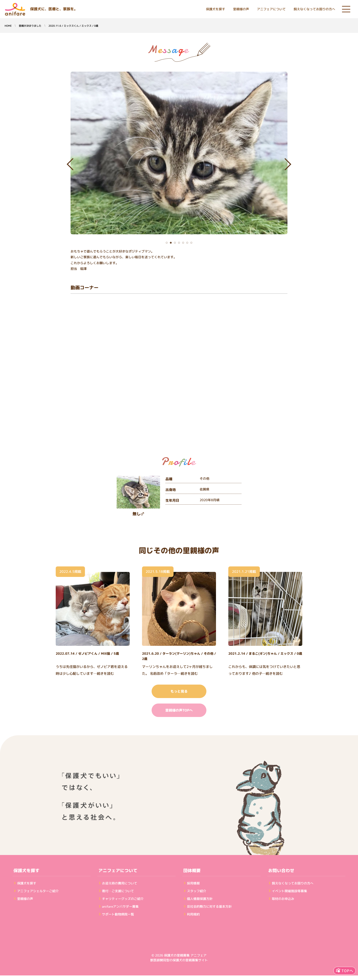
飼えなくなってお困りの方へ (314, 9)
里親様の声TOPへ (179, 710)
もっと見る (179, 691)
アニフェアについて (271, 9)
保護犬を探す (216, 9)
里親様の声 (241, 9)
